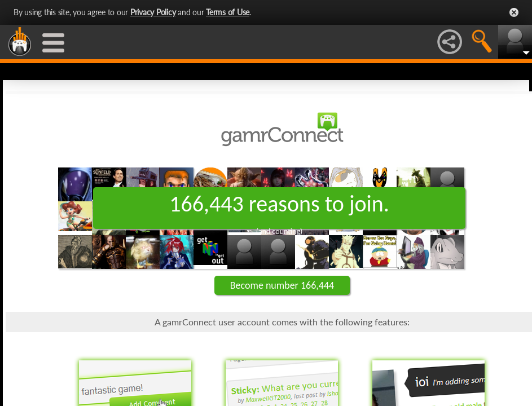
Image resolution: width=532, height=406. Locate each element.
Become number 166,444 (282, 285)
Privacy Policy (153, 12)
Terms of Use (228, 12)
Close (514, 12)
